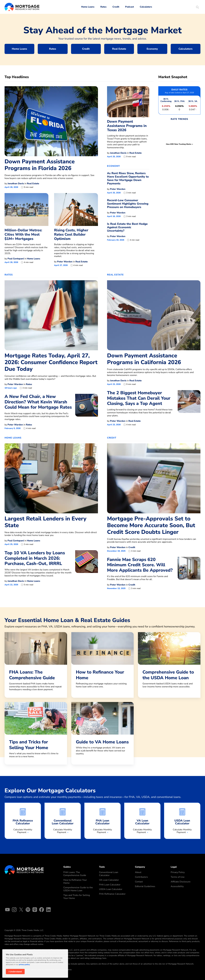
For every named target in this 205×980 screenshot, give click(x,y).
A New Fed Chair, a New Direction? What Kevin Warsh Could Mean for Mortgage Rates (38, 402)
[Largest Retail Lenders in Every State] (51, 478)
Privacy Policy (178, 872)
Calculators (146, 7)
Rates (103, 7)
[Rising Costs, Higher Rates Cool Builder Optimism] (76, 210)
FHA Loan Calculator (110, 885)
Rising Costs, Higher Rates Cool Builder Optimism (71, 234)
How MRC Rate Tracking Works (179, 144)
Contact (139, 882)
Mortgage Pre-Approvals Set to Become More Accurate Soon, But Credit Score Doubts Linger (151, 525)
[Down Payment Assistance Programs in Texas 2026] (128, 102)
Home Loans (88, 7)
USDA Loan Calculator (111, 889)
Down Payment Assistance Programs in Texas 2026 (127, 126)
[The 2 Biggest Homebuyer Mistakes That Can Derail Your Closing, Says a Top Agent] (189, 408)
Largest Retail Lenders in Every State (45, 522)
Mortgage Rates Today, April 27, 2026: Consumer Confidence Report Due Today (51, 362)
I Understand (15, 972)
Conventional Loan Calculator (109, 874)
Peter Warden (65, 262)
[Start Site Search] (197, 7)
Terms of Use (178, 877)
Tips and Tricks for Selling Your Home (77, 897)
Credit (116, 7)
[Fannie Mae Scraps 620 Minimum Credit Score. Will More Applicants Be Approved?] (189, 573)
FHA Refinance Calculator (112, 894)
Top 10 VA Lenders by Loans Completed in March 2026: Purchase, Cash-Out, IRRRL (35, 558)
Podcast (129, 7)
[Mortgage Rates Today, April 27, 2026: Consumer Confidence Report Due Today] (51, 315)
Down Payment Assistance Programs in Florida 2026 (40, 165)
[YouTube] (7, 910)
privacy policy (24, 964)
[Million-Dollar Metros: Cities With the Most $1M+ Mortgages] (26, 210)
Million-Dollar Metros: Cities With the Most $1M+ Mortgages (23, 234)
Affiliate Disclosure (181, 882)
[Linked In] (48, 910)
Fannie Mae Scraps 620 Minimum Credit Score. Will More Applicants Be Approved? (140, 565)
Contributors (141, 877)
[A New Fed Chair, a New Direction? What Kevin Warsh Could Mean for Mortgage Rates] (87, 412)
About (138, 872)
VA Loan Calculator (109, 880)
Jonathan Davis (16, 184)
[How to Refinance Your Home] (103, 663)
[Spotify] (28, 910)
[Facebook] (42, 910)
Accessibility (177, 886)
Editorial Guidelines (145, 886)
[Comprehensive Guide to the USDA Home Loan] (169, 663)
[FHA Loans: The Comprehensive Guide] (36, 665)
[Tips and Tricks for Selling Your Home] (36, 733)
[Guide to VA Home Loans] (103, 732)
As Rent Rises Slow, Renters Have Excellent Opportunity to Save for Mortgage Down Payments (128, 178)
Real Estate (119, 49)
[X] (21, 910)
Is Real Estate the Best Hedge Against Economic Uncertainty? (127, 227)
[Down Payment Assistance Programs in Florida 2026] (51, 121)
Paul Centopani (16, 259)
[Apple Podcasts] (35, 910)
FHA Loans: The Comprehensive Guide (75, 874)
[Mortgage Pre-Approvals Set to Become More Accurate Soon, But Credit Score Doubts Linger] (154, 478)
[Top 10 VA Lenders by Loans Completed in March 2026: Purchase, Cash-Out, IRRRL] (87, 568)
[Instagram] (14, 910)
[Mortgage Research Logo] (24, 870)
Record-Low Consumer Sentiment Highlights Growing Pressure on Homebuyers (128, 204)
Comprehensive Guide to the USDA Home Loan (78, 889)
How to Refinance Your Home (75, 881)
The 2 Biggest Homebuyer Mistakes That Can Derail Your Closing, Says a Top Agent (139, 398)
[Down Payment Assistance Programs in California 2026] (154, 315)
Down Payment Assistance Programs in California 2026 (144, 359)
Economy (152, 49)
